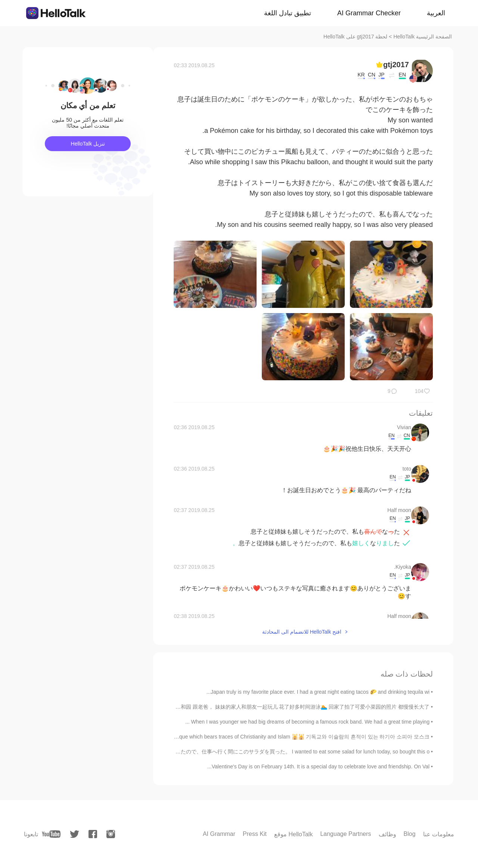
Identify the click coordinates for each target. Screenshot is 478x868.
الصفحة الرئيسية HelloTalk (423, 37)
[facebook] (93, 834)
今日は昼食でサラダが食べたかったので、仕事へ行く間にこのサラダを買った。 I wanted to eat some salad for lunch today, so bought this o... (264, 752)
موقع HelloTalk (293, 834)
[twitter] (75, 834)
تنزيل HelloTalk (88, 144)
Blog (410, 834)
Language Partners (345, 834)
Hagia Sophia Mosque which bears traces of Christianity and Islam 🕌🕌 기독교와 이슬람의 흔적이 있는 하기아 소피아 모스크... (281, 737)
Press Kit (255, 834)
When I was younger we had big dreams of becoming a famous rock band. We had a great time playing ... (307, 722)
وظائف (387, 834)
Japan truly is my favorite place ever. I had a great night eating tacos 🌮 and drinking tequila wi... (318, 692)
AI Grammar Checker (369, 13)
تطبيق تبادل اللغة (288, 13)
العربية (436, 13)
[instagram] (111, 834)
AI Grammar (219, 834)
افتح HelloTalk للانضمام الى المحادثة (302, 632)
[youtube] (51, 834)
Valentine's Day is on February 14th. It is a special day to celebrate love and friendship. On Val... (318, 766)
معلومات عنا (439, 834)
